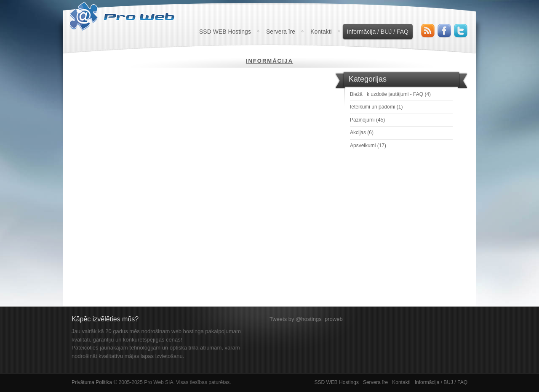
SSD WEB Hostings (225, 32)
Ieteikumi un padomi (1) (376, 107)
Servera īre (281, 32)
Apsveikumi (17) (368, 146)
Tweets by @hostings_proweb (306, 319)
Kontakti (321, 32)
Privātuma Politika (92, 382)
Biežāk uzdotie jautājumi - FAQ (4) (390, 94)
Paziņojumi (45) (367, 120)
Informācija (269, 61)
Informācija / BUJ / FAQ (378, 32)
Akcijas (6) (362, 132)
